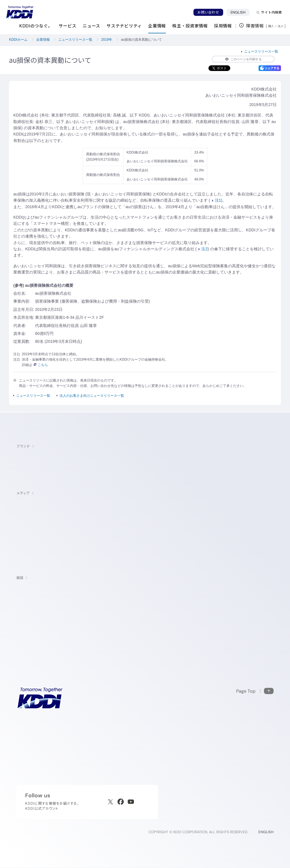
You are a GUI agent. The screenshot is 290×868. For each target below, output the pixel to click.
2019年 (107, 40)
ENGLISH (238, 12)
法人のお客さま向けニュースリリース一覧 (92, 396)
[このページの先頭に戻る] (255, 691)
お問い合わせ (208, 12)
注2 (203, 249)
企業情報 (43, 40)
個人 (271, 26)
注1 (217, 200)
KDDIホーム (18, 40)
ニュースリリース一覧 (75, 40)
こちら (41, 365)
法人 (281, 26)
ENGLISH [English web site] (266, 832)
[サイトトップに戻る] (20, 12)
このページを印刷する (243, 59)
